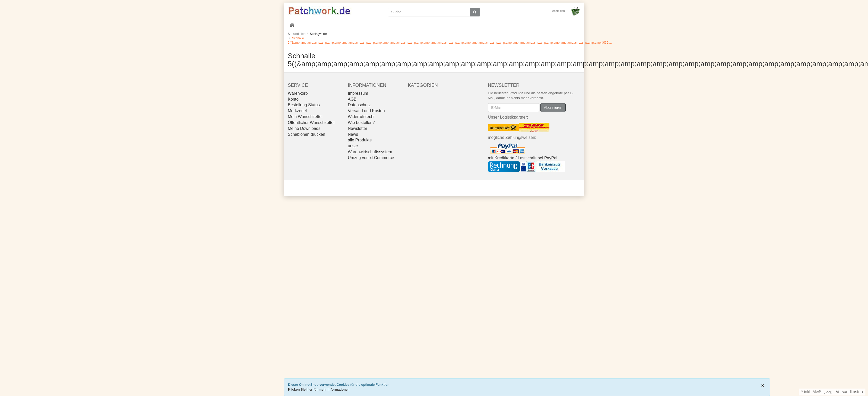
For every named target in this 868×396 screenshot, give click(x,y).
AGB (352, 99)
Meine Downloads (304, 128)
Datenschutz (359, 105)
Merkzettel (297, 111)
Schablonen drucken (307, 134)
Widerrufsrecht (361, 117)
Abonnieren (553, 108)
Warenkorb (298, 93)
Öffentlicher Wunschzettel (311, 123)
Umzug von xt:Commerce (371, 158)
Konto (293, 99)
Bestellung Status (304, 105)
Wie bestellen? (361, 123)
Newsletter (358, 128)
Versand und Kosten (366, 111)
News (353, 134)
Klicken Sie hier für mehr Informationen (319, 389)
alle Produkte (360, 140)
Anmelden (560, 11)
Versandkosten (849, 392)
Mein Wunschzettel (305, 117)
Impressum (358, 93)
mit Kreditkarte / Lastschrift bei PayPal (522, 158)
